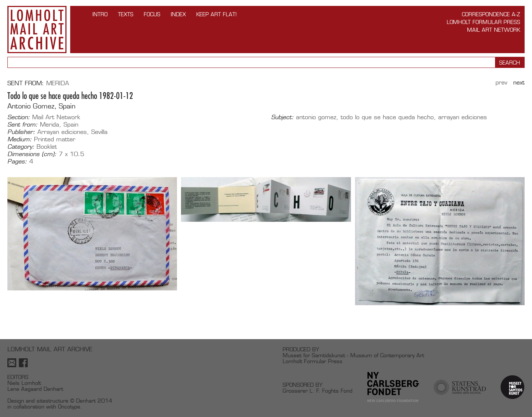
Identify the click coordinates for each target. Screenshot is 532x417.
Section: (19, 117)
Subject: (282, 117)
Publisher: (21, 132)
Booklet (47, 147)
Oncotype (69, 406)
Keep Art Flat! (216, 14)
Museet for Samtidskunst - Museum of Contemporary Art (353, 355)
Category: (21, 147)
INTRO (100, 14)
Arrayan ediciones (62, 132)
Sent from (25, 83)
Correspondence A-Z (491, 14)
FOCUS (152, 14)
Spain (71, 125)
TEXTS (126, 14)
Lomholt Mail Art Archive (37, 30)
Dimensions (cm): (32, 154)
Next (519, 82)
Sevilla (99, 132)
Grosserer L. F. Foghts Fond (318, 391)
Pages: (17, 162)
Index (178, 14)
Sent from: (23, 125)
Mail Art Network (494, 30)
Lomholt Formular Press (483, 22)
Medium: (20, 139)
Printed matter (55, 139)
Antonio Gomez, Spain (41, 106)
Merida (58, 83)
